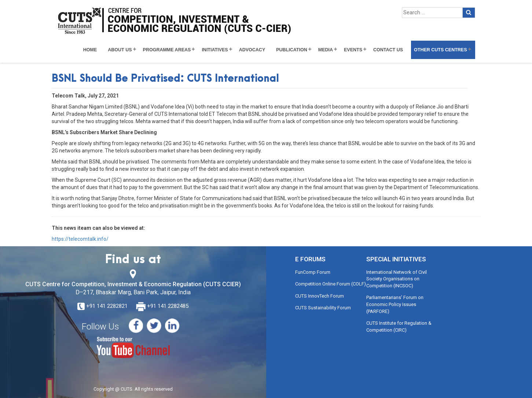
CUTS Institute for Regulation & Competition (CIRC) (399, 327)
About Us (120, 50)
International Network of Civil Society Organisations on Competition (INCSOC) (397, 279)
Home (90, 50)
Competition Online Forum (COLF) (331, 284)
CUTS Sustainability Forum (323, 308)
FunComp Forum (313, 272)
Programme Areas (167, 50)
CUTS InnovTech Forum (320, 296)
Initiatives (215, 50)
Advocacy (252, 50)
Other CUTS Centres (440, 50)
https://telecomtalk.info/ (80, 239)
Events (353, 50)
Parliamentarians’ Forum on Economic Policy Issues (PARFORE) (395, 304)
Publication (292, 50)
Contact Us (388, 50)
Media (326, 50)
